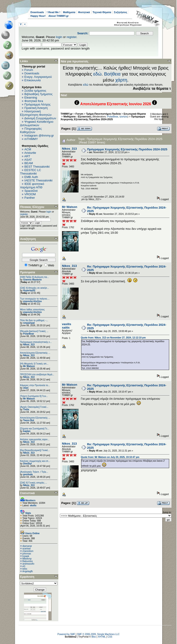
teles (25, 569)
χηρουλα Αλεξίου (32, 301)
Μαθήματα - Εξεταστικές (77, 117)
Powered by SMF (66, 634)
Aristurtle (30, 153)
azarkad (27, 549)
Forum (29, 70)
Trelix (26, 409)
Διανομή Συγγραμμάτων (40, 118)
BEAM (29, 163)
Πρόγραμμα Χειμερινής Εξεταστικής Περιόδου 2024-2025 (103, 118)
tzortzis (124, 117)
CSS (110, 637)
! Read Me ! (54, 12)
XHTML (102, 637)
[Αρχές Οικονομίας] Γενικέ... (34, 407)
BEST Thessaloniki (37, 167)
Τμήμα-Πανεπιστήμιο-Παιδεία (103, 114)
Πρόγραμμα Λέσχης (38, 104)
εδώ (97, 74)
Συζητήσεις (121, 12)
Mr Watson (29, 366)
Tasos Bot (29, 420)
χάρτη (121, 80)
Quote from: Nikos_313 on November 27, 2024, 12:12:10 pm (113, 338)
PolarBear (28, 334)
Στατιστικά (27, 493)
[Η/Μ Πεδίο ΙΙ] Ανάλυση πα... (34, 277)
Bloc (94, 637)
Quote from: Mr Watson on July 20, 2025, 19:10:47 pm (110, 457)
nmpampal (29, 323)
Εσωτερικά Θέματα (135, 114)
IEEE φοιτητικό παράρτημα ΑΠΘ (32, 186)
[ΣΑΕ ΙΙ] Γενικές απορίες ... (34, 483)
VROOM (30, 194)
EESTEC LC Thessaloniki (31, 172)
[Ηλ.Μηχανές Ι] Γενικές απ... (34, 364)
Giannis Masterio (32, 280)
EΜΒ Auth (31, 177)
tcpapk (26, 556)
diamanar (27, 546)
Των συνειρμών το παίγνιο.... (35, 299)
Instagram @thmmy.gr (39, 136)
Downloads (37, 12)
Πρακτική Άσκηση (36, 108)
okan (26, 388)
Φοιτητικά (84, 12)
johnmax (27, 554)
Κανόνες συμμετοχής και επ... (35, 461)
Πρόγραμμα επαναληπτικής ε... (36, 342)
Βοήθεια (112, 74)
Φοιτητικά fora (34, 101)
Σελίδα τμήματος (35, 91)
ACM (28, 149)
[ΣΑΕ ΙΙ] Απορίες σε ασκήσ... (34, 288)
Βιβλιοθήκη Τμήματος (38, 94)
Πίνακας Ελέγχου (32, 207)
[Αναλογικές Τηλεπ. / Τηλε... (34, 472)
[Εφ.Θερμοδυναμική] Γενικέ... (35, 450)
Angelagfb (28, 571)
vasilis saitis (67, 326)
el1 (24, 566)
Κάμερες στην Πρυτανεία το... (35, 385)
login (59, 37)
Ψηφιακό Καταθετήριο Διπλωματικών (37, 123)
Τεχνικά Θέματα (102, 12)
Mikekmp (27, 559)
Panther (30, 198)
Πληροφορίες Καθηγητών (31, 130)
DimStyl (27, 464)
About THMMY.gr (59, 16)
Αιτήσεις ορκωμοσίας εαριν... (35, 439)
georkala (28, 474)
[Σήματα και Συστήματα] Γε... (35, 429)
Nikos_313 (29, 345)
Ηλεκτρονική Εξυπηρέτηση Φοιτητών (36, 113)
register (72, 37)
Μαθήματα (69, 12)
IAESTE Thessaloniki (38, 180)
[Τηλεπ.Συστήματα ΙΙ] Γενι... (34, 396)
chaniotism (28, 551)
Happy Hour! (38, 16)
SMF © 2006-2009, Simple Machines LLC (98, 634)
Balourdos (28, 561)
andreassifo (28, 564)
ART (27, 156)
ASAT (28, 160)
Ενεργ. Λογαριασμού (38, 77)
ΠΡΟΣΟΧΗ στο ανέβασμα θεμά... (37, 374)
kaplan (27, 431)
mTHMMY (31, 139)
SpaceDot (31, 191)
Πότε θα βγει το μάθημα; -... (34, 320)
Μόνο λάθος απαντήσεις (32, 310)
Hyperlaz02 (29, 290)
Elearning (31, 98)
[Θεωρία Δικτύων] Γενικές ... (34, 331)
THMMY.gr (67, 114)
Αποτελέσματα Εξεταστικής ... (35, 353)
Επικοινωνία (33, 80)
